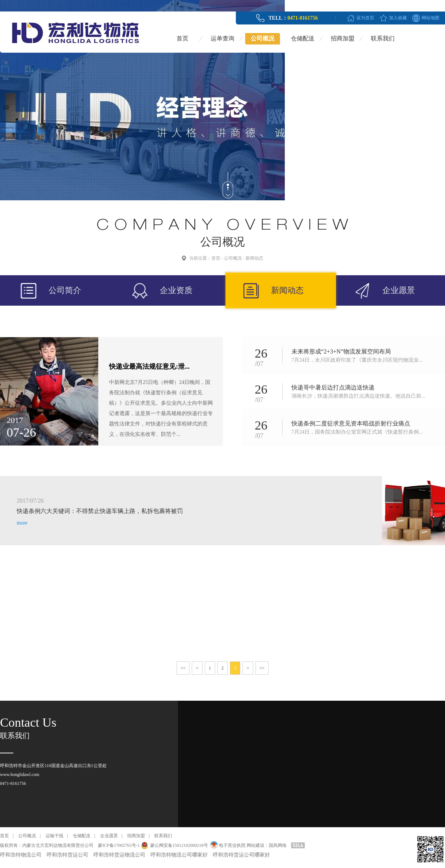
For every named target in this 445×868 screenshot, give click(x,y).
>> (262, 668)
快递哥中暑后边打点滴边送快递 (333, 387)
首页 (182, 38)
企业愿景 (399, 290)
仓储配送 (303, 38)
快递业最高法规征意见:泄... (149, 366)
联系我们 (383, 38)
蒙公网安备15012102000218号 (179, 845)
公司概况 (263, 38)
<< (183, 668)
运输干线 (55, 836)
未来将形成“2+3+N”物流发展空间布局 (341, 351)
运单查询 (222, 38)
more (22, 523)
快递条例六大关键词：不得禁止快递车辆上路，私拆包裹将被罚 (100, 511)
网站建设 (256, 845)
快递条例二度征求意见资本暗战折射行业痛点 (351, 423)
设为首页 (365, 18)
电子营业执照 (227, 845)
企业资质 (176, 290)
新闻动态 (254, 258)
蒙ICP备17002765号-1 (119, 845)
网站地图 (431, 18)
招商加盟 (343, 38)
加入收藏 (398, 18)
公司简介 (65, 290)
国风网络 (278, 845)
